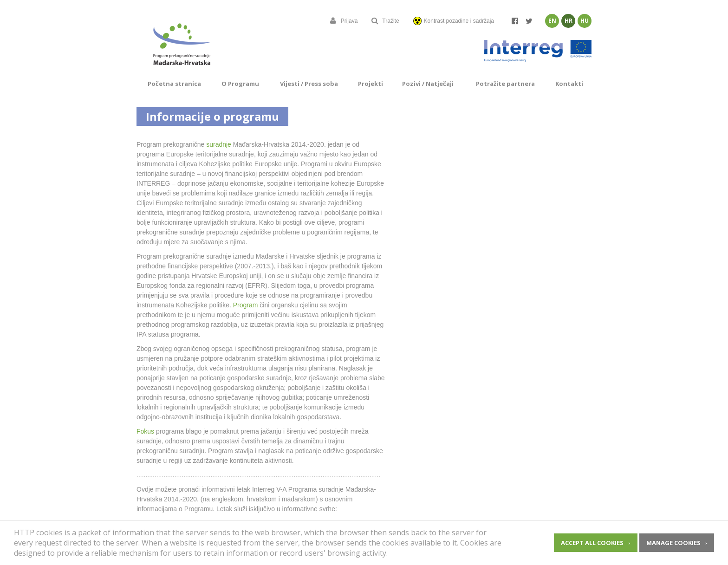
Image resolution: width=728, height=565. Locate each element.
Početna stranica (174, 84)
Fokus (145, 431)
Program (246, 305)
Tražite (385, 21)
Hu (585, 21)
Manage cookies (673, 543)
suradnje (219, 144)
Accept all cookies (592, 543)
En (552, 21)
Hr (569, 21)
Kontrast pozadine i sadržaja (454, 21)
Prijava (344, 21)
